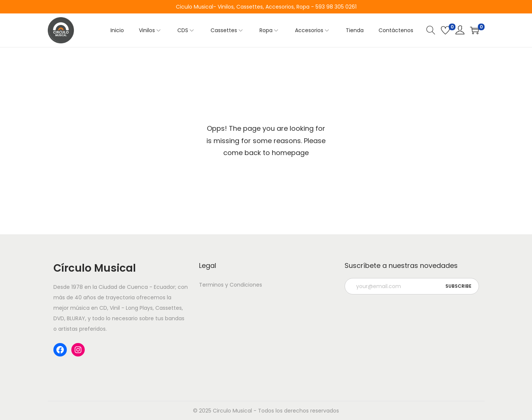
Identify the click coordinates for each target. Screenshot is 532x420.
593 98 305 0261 (336, 7)
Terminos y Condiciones (231, 285)
